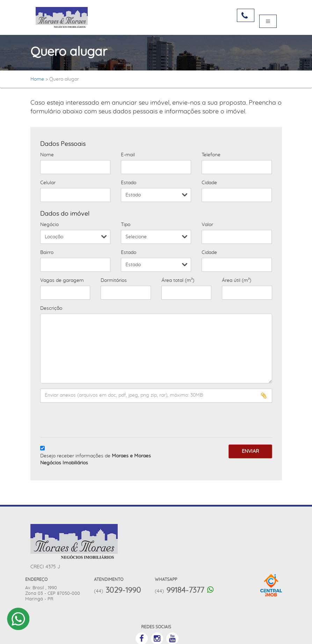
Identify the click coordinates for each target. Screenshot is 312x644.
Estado (129, 183)
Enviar (250, 451)
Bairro (47, 253)
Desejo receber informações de (96, 459)
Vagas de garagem (62, 280)
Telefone (211, 155)
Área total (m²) (178, 280)
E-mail (128, 155)
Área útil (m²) (237, 280)
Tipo (126, 225)
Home (37, 79)
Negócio (49, 225)
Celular (48, 183)
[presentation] (81, 418)
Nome (47, 155)
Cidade (209, 183)
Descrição (51, 308)
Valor (207, 225)
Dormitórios (114, 280)
